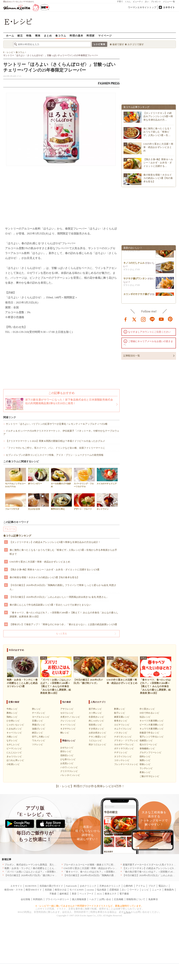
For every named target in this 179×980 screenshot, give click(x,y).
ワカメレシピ (39, 740)
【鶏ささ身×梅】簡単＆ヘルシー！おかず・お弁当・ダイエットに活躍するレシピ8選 (55, 570)
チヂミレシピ (121, 752)
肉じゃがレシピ (96, 721)
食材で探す (118, 44)
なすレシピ (12, 740)
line (152, 319)
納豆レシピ (37, 733)
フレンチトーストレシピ (126, 764)
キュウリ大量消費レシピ (152, 729)
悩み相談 (102, 890)
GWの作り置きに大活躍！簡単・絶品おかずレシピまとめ (40, 562)
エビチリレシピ (122, 725)
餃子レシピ (120, 713)
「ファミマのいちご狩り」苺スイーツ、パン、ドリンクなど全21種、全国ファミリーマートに (55, 448)
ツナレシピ (37, 744)
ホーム (10, 35)
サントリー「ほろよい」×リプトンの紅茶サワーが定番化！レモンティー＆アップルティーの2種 (57, 424)
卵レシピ (36, 709)
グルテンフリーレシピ (150, 752)
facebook (126, 319)
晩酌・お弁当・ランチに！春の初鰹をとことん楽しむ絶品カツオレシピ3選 (44, 868)
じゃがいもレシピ (15, 725)
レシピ (145, 890)
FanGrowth (71, 886)
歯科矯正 (64, 894)
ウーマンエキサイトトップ (142, 7)
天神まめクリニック (110, 886)
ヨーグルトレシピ (41, 717)
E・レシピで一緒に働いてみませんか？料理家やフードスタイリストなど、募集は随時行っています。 (89, 906)
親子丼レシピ (95, 709)
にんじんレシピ (14, 752)
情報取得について (136, 899)
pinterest (170, 319)
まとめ (48, 35)
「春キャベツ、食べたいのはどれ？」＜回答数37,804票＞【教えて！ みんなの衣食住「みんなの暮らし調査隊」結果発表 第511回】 (64, 615)
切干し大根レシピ (41, 737)
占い (147, 2)
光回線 (48, 890)
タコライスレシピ (123, 756)
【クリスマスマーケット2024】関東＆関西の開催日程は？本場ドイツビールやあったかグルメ (55, 441)
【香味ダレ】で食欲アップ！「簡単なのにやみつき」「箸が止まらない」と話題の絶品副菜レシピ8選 (63, 624)
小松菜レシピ (13, 764)
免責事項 (153, 899)
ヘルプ (93, 899)
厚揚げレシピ (39, 725)
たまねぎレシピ (14, 729)
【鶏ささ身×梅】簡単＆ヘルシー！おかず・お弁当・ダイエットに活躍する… (158, 163)
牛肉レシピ (12, 709)
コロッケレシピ (122, 760)
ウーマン (134, 890)
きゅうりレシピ (14, 756)
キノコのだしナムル (134, 264)
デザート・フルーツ (84, 502)
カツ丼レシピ (95, 713)
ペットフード (87, 894)
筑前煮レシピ (95, 725)
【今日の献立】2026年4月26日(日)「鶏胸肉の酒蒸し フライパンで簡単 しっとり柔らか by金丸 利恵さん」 (63, 587)
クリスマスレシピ (69, 771)
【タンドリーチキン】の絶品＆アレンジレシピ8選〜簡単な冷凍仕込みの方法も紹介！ (55, 542)
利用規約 (38, 899)
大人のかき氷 (39, 502)
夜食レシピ (145, 772)
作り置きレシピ (147, 709)
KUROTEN (31, 886)
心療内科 (128, 886)
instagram (143, 319)
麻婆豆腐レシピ (122, 717)
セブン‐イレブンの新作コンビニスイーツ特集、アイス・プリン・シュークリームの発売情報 (55, 455)
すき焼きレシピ (96, 729)
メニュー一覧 (169, 2)
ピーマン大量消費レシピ (152, 725)
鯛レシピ (65, 733)
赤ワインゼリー (39, 476)
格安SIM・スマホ (14, 890)
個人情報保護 (79, 899)
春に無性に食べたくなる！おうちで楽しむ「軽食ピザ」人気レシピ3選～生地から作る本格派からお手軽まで (63, 552)
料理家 (91, 35)
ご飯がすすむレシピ (149, 776)
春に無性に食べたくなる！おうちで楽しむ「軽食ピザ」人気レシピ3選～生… (158, 132)
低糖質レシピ (146, 740)
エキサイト (169, 7)
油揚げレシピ (39, 729)
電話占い (163, 886)
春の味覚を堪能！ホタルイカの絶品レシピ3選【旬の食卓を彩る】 (45, 577)
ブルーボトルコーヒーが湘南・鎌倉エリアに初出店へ (92, 865)
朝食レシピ (145, 764)
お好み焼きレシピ (97, 733)
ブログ (152, 886)
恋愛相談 (114, 890)
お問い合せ (105, 899)
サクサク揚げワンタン (135, 280)
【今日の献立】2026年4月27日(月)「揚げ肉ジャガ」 (32, 875)
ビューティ (138, 2)
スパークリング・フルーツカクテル (84, 478)
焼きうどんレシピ (97, 744)
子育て (120, 2)
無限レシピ (145, 760)
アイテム (140, 886)
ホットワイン (107, 502)
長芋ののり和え (61, 502)
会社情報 (25, 899)
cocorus (90, 890)
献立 (20, 35)
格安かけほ (61, 890)
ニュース (157, 890)
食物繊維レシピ (147, 748)
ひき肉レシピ (13, 721)
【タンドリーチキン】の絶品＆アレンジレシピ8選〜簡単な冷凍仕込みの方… (158, 116)
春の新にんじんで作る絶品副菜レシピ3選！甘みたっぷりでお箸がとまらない (50, 605)
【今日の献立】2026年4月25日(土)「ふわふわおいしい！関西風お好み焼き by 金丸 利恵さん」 (59, 597)
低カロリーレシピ (148, 744)
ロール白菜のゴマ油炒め (61, 478)
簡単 (38, 35)
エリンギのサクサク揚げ (136, 295)
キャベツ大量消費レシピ (152, 721)
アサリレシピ (67, 709)
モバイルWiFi (77, 890)
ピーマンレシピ (14, 748)
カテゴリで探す (136, 44)
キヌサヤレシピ (68, 729)
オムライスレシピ (123, 729)
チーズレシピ (39, 713)
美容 (74, 894)
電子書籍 (124, 894)
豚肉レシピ (12, 713)
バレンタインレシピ (70, 775)
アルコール (10, 529)
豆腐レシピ (37, 721)
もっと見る (61, 634)
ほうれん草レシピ (15, 760)
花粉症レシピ (67, 755)
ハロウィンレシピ (69, 767)
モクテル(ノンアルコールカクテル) (16, 478)
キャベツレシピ (14, 733)
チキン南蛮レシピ (97, 737)
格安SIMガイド (34, 890)
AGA (99, 894)
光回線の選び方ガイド (51, 886)
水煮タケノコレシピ (70, 717)
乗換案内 (169, 890)
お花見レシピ (67, 763)
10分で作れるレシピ (149, 713)
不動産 (53, 894)
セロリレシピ (67, 713)
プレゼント (156, 2)
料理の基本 (76, 35)
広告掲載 (119, 899)
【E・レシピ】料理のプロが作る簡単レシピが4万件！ (90, 786)
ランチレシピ (146, 768)
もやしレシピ (13, 744)
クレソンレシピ (68, 721)
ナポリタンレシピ (123, 737)
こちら (127, 912)
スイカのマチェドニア (107, 476)
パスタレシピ (121, 733)
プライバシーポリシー (57, 899)
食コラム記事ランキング (17, 536)
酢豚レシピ (120, 709)
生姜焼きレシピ (96, 717)
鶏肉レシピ (12, 717)
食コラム (61, 35)
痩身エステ (111, 894)
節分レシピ (66, 751)
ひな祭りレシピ (68, 759)
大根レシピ (12, 737)
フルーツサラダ (16, 502)
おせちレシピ (67, 748)
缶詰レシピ (145, 717)
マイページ (105, 35)
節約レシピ (145, 756)
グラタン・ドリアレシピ (126, 740)
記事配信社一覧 (132, 356)
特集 (29, 35)
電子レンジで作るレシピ (152, 737)
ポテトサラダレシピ (124, 748)
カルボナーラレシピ (124, 744)
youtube (161, 319)
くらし (128, 2)
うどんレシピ (95, 740)
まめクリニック (88, 886)
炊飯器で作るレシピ (149, 733)
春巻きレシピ (121, 721)
